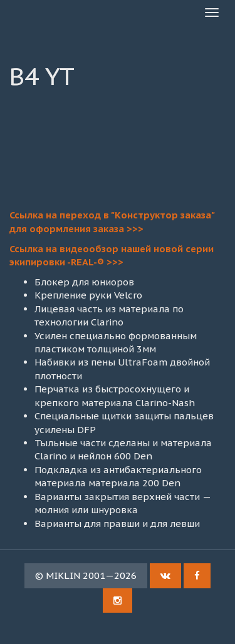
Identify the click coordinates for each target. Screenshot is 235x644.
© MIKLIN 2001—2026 (86, 575)
